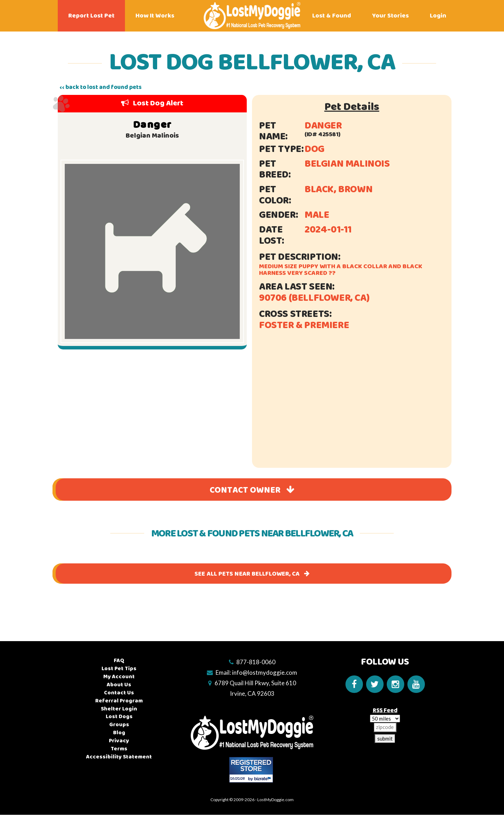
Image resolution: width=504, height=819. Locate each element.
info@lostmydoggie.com (265, 672)
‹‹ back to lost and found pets (101, 87)
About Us (119, 685)
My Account (119, 677)
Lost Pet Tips (119, 669)
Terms (119, 749)
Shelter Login (119, 709)
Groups (119, 725)
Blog (119, 733)
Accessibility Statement (119, 757)
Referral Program (119, 701)
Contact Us (119, 693)
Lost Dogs (119, 717)
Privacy (119, 741)
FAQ (119, 661)
